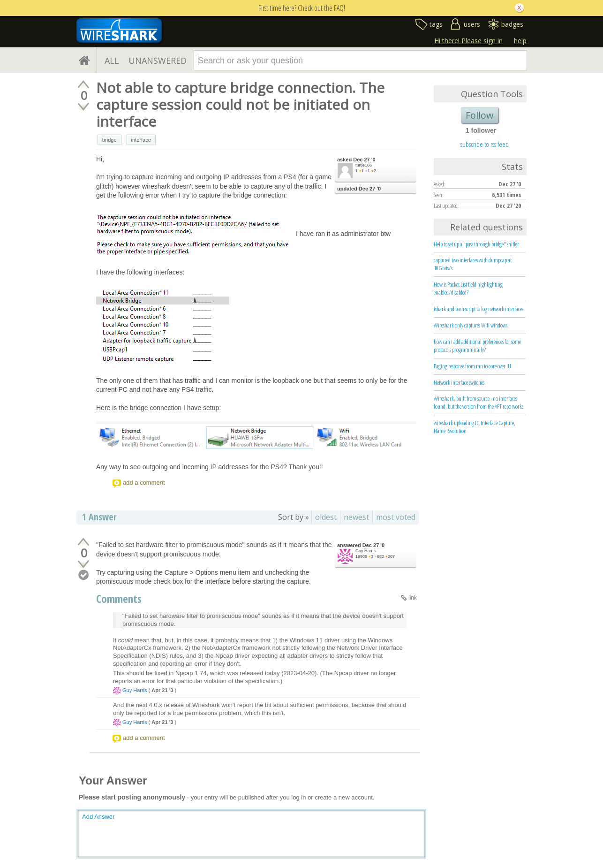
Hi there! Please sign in (468, 41)
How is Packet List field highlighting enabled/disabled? (468, 288)
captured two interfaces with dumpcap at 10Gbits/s (473, 264)
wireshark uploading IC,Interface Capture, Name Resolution (475, 427)
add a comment (144, 483)
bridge (109, 140)
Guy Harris (366, 551)
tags (436, 24)
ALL (112, 61)
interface (141, 140)
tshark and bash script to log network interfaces (479, 309)
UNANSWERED (158, 61)
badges (512, 24)
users (472, 24)
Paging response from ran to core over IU (472, 366)
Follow (480, 115)
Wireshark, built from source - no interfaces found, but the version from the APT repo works (479, 402)
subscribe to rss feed (485, 144)
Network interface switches (459, 382)
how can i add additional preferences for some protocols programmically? (477, 346)
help (520, 41)
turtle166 (364, 165)
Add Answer (98, 817)
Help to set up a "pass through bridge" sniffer (476, 244)
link (413, 598)
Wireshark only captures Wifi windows (471, 325)
